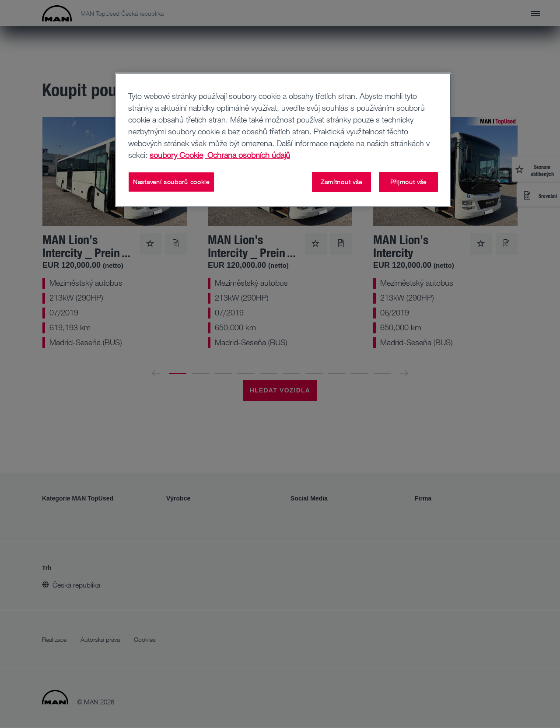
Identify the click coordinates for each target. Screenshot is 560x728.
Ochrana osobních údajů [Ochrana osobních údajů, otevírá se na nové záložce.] (248, 155)
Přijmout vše (408, 182)
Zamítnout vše (341, 182)
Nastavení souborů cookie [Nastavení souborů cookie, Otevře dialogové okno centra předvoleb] (171, 182)
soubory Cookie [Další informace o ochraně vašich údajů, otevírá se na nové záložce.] (176, 155)
